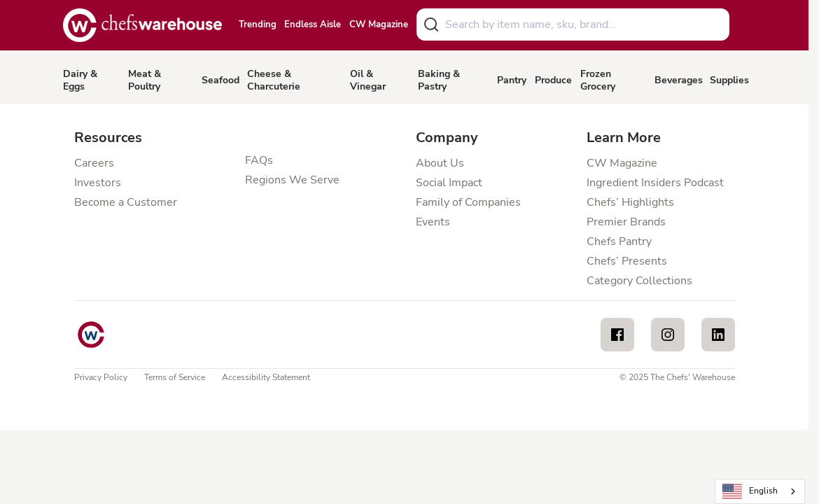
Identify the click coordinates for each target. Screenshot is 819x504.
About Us (440, 163)
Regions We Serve (292, 180)
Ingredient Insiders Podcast (655, 183)
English (750, 492)
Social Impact (449, 183)
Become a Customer (126, 202)
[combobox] (573, 24)
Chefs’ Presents (627, 261)
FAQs (259, 160)
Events (433, 222)
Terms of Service (175, 377)
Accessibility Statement (266, 377)
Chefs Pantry (619, 241)
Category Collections (639, 281)
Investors (98, 183)
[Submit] (431, 24)
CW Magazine (379, 25)
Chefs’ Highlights (630, 202)
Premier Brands (626, 222)
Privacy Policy (101, 377)
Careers (94, 163)
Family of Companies (468, 202)
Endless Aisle (313, 25)
